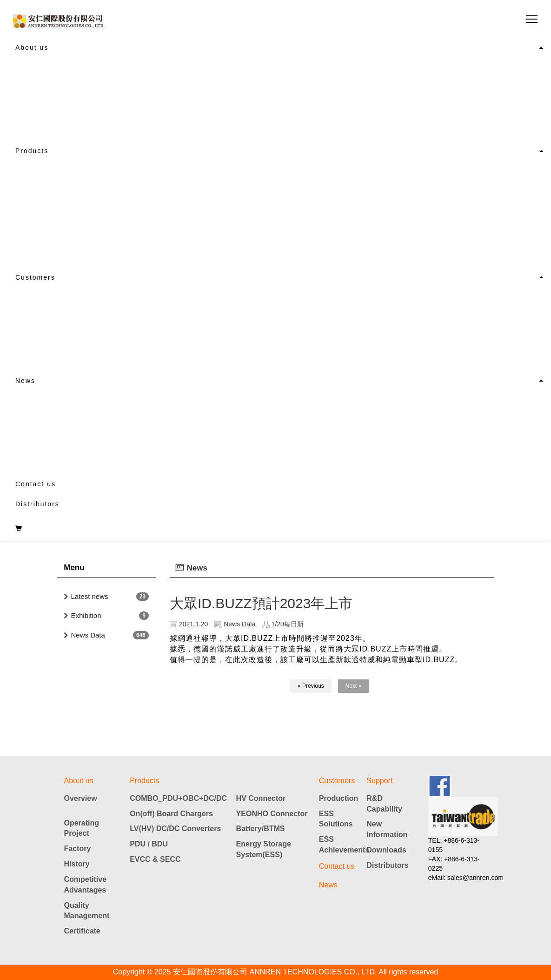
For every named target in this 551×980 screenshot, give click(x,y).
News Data (88, 635)
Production (339, 798)
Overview (81, 798)
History (77, 864)
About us (32, 47)
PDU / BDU (149, 844)
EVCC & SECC (155, 859)
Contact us (36, 484)
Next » (354, 686)
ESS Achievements (343, 845)
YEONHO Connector (272, 814)
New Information (387, 829)
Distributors (37, 504)
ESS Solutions (336, 819)
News (25, 381)
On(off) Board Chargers (171, 814)
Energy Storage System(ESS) (264, 849)
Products (32, 151)
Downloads (386, 850)
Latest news (90, 596)
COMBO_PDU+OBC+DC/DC (178, 798)
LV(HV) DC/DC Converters (175, 829)
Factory (78, 849)
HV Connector (261, 798)
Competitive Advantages (86, 885)
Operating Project (82, 828)
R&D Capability (384, 804)
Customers (35, 277)
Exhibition (86, 615)
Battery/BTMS (261, 829)
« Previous (311, 686)
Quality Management (87, 911)
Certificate (82, 931)
